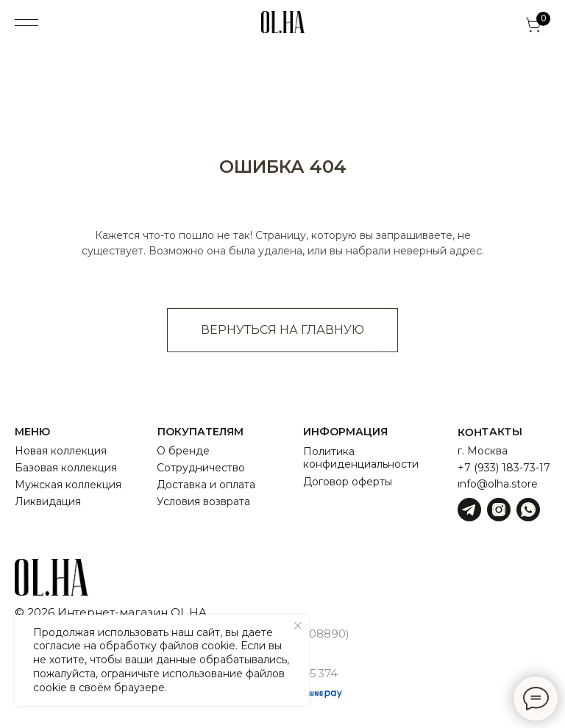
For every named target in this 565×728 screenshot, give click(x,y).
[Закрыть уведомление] (298, 626)
